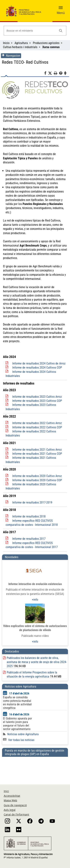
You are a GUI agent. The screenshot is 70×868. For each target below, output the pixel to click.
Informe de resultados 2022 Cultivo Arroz (37, 423)
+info (35, 600)
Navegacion (11, 56)
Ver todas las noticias (19, 740)
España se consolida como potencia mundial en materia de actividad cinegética (17, 703)
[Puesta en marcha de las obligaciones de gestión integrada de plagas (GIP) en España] (35, 767)
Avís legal (10, 810)
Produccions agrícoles (46, 43)
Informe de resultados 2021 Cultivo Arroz (37, 450)
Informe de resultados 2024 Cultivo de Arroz (39, 363)
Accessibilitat (12, 796)
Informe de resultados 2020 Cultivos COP (37, 480)
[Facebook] (46, 74)
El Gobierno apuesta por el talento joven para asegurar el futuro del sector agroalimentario (17, 724)
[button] (61, 9)
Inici (6, 791)
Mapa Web (10, 800)
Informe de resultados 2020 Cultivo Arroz (37, 476)
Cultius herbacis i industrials (20, 47)
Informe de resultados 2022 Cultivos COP (37, 427)
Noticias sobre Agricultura (23, 734)
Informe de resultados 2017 (29, 539)
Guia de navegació (15, 805)
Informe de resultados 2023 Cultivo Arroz (37, 397)
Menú (61, 13)
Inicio (6, 43)
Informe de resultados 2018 (29, 516)
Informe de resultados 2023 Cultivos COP (37, 401)
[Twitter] (51, 73)
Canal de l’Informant (16, 814)
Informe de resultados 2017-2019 (32, 503)
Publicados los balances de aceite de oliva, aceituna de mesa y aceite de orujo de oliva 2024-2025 (37, 662)
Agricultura (21, 43)
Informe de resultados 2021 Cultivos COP (37, 454)
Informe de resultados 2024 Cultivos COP (37, 368)
